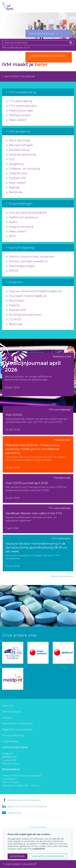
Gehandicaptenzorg (21, 155)
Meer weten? (16, 120)
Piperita (13, 305)
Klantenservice (11, 712)
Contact (7, 718)
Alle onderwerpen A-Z (16, 48)
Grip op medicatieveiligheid (27, 213)
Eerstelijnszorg (18, 150)
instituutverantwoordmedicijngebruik (24, 800)
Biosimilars (15, 301)
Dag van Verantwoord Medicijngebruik (34, 291)
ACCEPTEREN (18, 856)
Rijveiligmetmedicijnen (24, 315)
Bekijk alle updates (62, 576)
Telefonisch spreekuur (22, 217)
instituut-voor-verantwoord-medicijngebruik (27, 806)
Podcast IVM (16, 178)
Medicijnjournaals (20, 111)
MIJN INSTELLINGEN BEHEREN (48, 856)
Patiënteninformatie (43, 34)
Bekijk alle (14, 192)
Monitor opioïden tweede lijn (27, 261)
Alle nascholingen (20, 145)
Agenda (13, 188)
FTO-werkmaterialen (22, 106)
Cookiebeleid (10, 741)
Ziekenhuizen (17, 173)
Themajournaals (18, 115)
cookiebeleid (38, 849)
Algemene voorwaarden (17, 730)
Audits (12, 222)
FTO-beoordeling (19, 101)
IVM (12, 6)
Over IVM (8, 706)
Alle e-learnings (18, 141)
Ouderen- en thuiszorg (23, 169)
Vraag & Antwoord (20, 227)
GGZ (11, 159)
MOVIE (12, 271)
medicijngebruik (14, 813)
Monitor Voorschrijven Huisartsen (30, 257)
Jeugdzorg (15, 164)
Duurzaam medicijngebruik (27, 296)
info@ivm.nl (8, 754)
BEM (11, 236)
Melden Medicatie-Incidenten (49, 57)
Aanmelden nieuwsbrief (18, 76)
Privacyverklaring (13, 735)
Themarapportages (20, 266)
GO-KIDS (14, 320)
